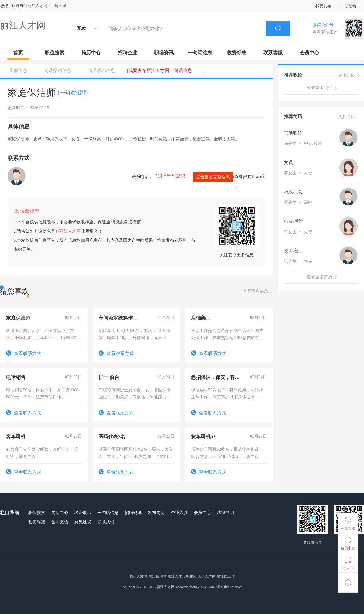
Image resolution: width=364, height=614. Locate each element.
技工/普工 (294, 251)
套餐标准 (37, 522)
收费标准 (237, 53)
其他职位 (293, 133)
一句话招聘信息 (55, 70)
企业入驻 (179, 513)
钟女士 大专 (298, 232)
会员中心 (309, 53)
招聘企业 (127, 53)
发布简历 (156, 513)
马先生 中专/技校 (303, 143)
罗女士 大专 (298, 173)
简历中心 (91, 53)
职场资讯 (164, 53)
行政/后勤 (294, 192)
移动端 (348, 6)
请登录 (61, 6)
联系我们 (106, 522)
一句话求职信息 (99, 70)
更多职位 (349, 75)
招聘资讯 (133, 513)
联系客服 (273, 53)
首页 (18, 53)
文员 (288, 162)
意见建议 (83, 522)
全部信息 (18, 70)
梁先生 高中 (298, 202)
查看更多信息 (258, 292)
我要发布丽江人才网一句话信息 (160, 70)
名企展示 (83, 513)
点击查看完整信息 (213, 177)
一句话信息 (200, 53)
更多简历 (349, 117)
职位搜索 (55, 53)
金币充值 (60, 522)
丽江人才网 (23, 25)
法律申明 (225, 513)
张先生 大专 (298, 261)
